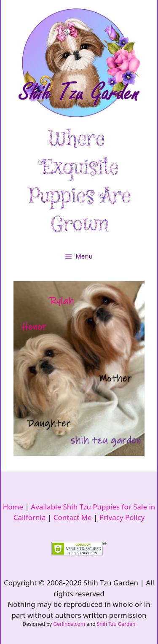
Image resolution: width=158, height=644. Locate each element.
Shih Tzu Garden (116, 624)
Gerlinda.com (69, 624)
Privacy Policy (122, 517)
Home (13, 507)
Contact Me (73, 517)
